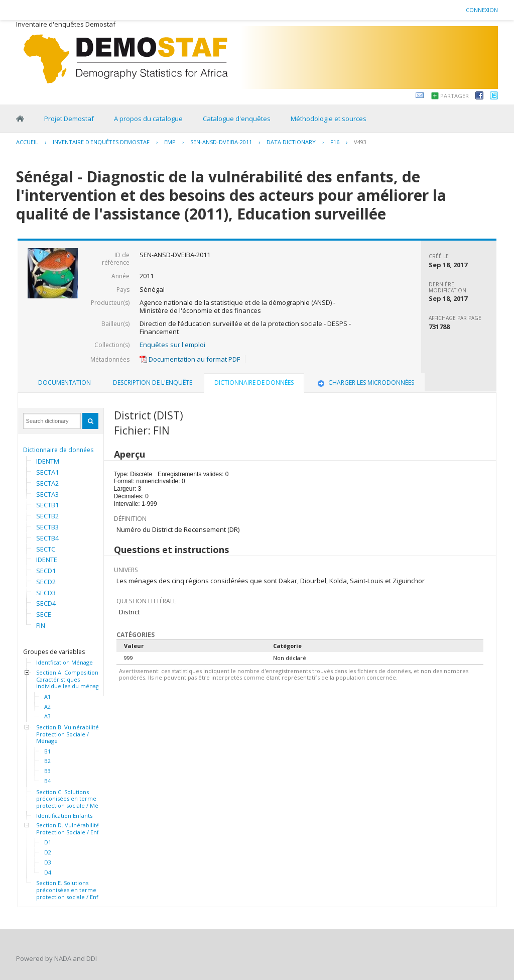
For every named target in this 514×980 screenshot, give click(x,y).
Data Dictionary (291, 142)
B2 (47, 761)
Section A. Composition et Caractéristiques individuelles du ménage (71, 679)
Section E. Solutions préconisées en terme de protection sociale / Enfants (73, 890)
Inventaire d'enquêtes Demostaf (101, 142)
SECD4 (46, 603)
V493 (360, 142)
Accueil (27, 142)
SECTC (46, 549)
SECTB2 (47, 516)
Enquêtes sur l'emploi (172, 345)
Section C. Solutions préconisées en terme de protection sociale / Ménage (74, 799)
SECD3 (46, 593)
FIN (41, 625)
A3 (47, 716)
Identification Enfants (64, 816)
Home (20, 119)
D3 (48, 862)
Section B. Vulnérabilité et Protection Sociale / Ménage (71, 734)
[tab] (65, 383)
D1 (48, 842)
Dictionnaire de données (58, 450)
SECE (44, 614)
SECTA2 (47, 483)
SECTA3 (47, 494)
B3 (47, 771)
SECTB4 (47, 538)
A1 (47, 697)
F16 (335, 142)
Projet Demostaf (69, 119)
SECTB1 (47, 505)
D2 (48, 852)
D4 (48, 873)
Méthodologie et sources (329, 119)
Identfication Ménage (65, 663)
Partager (455, 96)
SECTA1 (47, 472)
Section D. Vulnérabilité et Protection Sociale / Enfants (73, 829)
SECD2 (46, 582)
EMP (170, 142)
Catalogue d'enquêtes (237, 119)
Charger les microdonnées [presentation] (365, 383)
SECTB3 (47, 527)
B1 (47, 751)
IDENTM (48, 461)
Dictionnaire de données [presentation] (254, 383)
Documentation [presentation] (65, 383)
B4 (47, 781)
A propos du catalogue (148, 119)
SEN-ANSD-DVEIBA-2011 (221, 142)
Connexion (482, 10)
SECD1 (46, 571)
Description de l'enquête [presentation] (153, 383)
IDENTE (47, 560)
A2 (47, 707)
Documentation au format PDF (190, 359)
